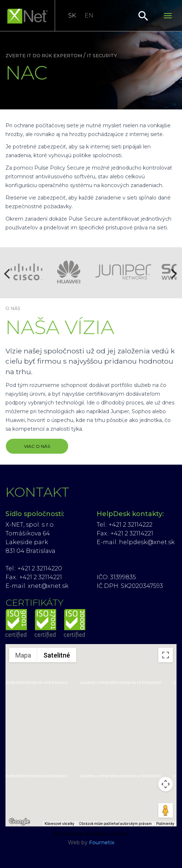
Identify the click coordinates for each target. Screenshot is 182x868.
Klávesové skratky (59, 824)
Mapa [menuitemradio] (23, 655)
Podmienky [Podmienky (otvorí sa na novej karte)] (165, 824)
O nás (13, 308)
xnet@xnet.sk (48, 586)
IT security (102, 56)
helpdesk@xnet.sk (147, 542)
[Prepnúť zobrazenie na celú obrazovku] (166, 655)
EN (89, 15)
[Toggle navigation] (168, 16)
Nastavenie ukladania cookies (91, 834)
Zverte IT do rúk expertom (44, 56)
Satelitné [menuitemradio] (57, 655)
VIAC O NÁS (37, 446)
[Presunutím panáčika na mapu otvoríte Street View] (166, 810)
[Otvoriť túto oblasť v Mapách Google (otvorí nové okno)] (19, 822)
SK (72, 15)
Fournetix (102, 842)
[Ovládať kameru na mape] (166, 784)
